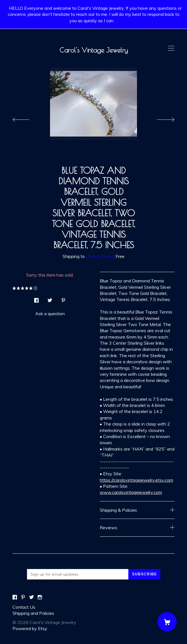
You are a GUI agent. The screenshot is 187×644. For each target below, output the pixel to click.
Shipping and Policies (33, 613)
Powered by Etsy (30, 628)
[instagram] (40, 598)
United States (100, 256)
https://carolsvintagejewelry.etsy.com (136, 480)
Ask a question (50, 314)
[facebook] (15, 598)
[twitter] (32, 598)
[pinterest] (23, 598)
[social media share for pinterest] (63, 299)
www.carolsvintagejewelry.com (131, 492)
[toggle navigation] (171, 48)
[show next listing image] (161, 118)
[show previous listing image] (26, 118)
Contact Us (24, 607)
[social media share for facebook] (36, 299)
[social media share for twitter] (50, 299)
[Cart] (167, 622)
